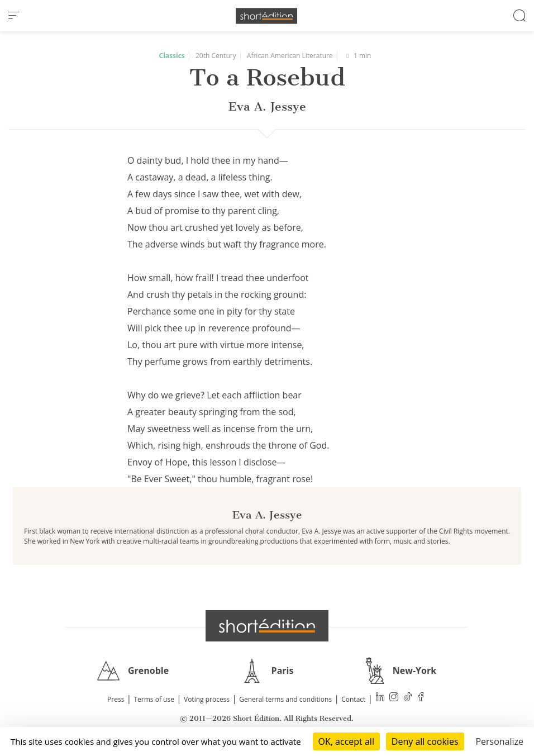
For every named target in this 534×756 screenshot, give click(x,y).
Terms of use (154, 699)
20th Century (216, 56)
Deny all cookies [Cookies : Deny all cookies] (425, 741)
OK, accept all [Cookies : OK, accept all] (346, 741)
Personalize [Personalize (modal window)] (499, 741)
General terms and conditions (285, 699)
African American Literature (290, 56)
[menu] (14, 16)
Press (116, 699)
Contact (353, 699)
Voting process (207, 699)
